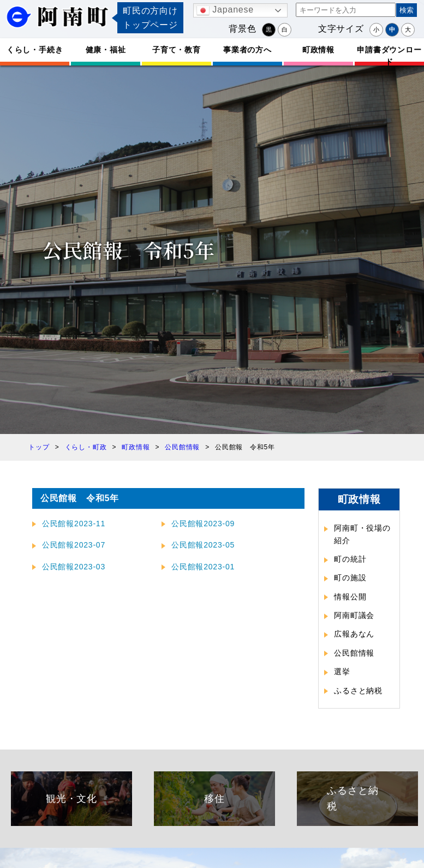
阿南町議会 (354, 615)
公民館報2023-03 (74, 567)
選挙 (342, 671)
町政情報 (318, 50)
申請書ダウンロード (389, 55)
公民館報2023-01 (203, 567)
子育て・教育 (177, 50)
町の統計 (350, 559)
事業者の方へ (247, 50)
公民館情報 (354, 653)
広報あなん (354, 634)
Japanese (225, 10)
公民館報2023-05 (203, 545)
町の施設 (350, 578)
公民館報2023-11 (74, 524)
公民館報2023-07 (74, 545)
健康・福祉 (106, 50)
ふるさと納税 (358, 691)
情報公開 (350, 597)
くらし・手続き (35, 50)
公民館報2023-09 (203, 524)
